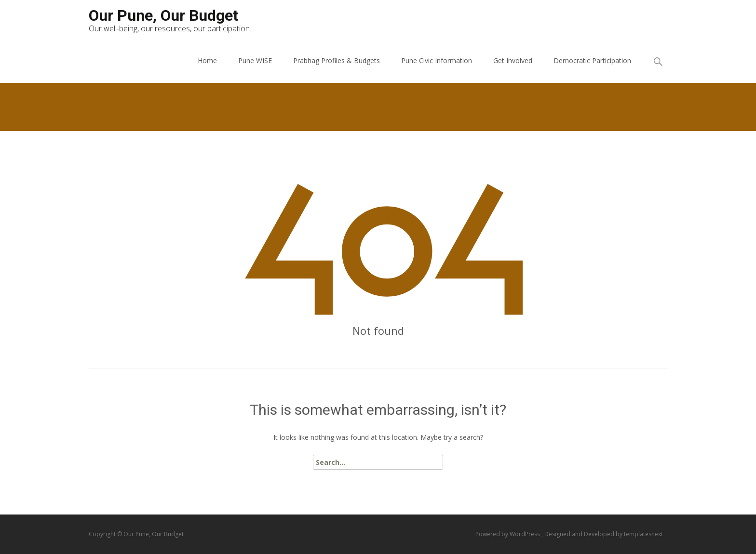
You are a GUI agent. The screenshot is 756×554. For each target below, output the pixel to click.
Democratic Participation (592, 60)
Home (207, 60)
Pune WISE (255, 60)
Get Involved (513, 60)
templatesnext (643, 534)
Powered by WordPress (508, 534)
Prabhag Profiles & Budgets (337, 60)
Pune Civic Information (437, 60)
